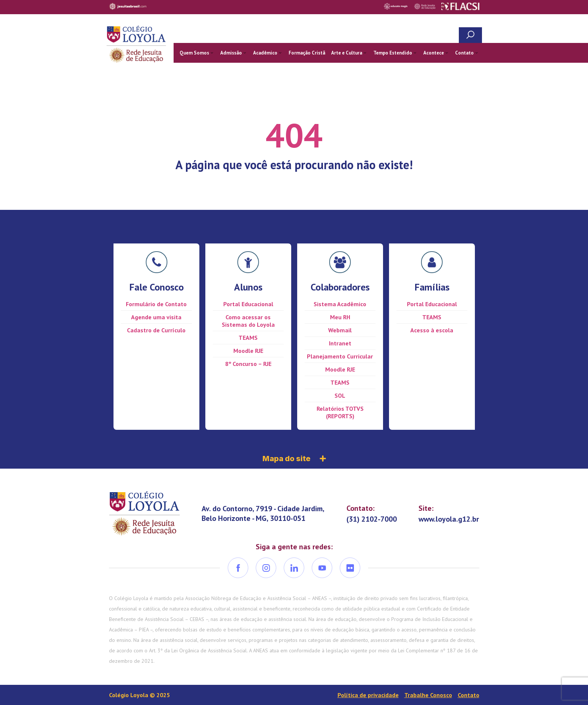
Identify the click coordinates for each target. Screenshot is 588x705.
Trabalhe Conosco (428, 695)
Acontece (434, 53)
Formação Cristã (307, 53)
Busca (470, 35)
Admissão (231, 53)
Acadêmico (265, 53)
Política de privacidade (368, 695)
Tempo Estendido (393, 53)
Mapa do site (294, 459)
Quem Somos (194, 53)
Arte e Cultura (347, 53)
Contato (464, 53)
